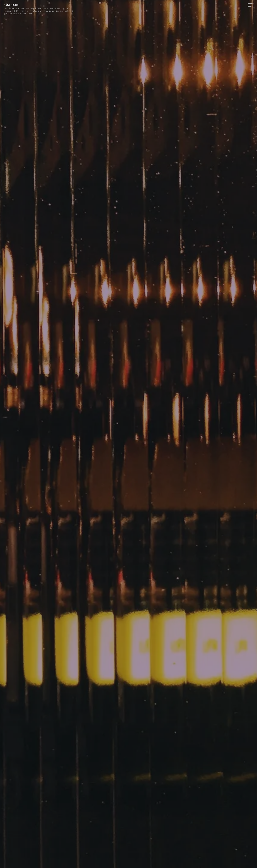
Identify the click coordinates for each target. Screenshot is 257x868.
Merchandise (231, 5)
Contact (208, 5)
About (191, 5)
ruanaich (12, 5)
